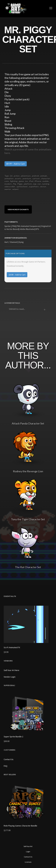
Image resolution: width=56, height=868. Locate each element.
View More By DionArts (18, 209)
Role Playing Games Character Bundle (20, 826)
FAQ (6, 766)
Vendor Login (10, 677)
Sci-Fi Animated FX (12, 647)
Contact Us (9, 759)
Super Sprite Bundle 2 (13, 737)
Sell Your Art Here (11, 670)
